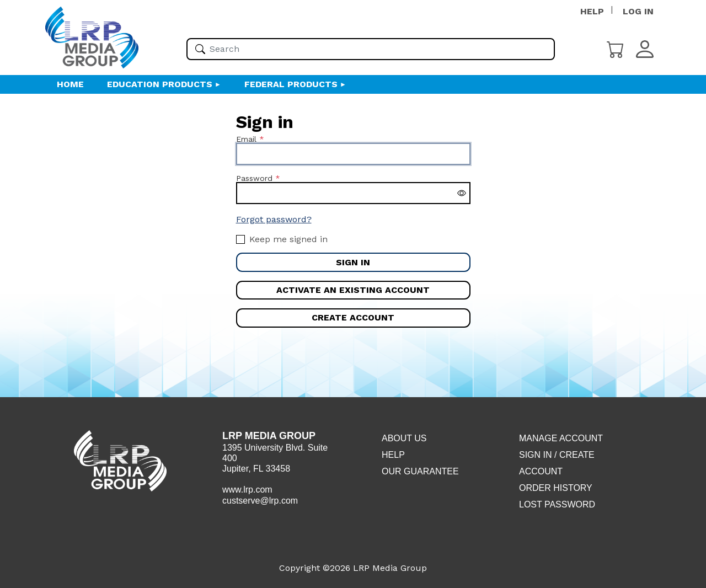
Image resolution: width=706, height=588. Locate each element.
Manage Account (561, 438)
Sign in (353, 262)
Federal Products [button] (291, 84)
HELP (592, 11)
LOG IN (638, 11)
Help (393, 455)
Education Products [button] (160, 84)
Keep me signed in (288, 239)
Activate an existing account (353, 290)
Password (254, 178)
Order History (556, 488)
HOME (70, 84)
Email (246, 139)
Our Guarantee (420, 471)
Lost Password (557, 504)
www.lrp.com (247, 490)
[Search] (200, 49)
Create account (353, 317)
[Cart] (616, 48)
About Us (404, 438)
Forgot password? (274, 219)
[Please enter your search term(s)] (371, 49)
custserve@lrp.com (260, 501)
